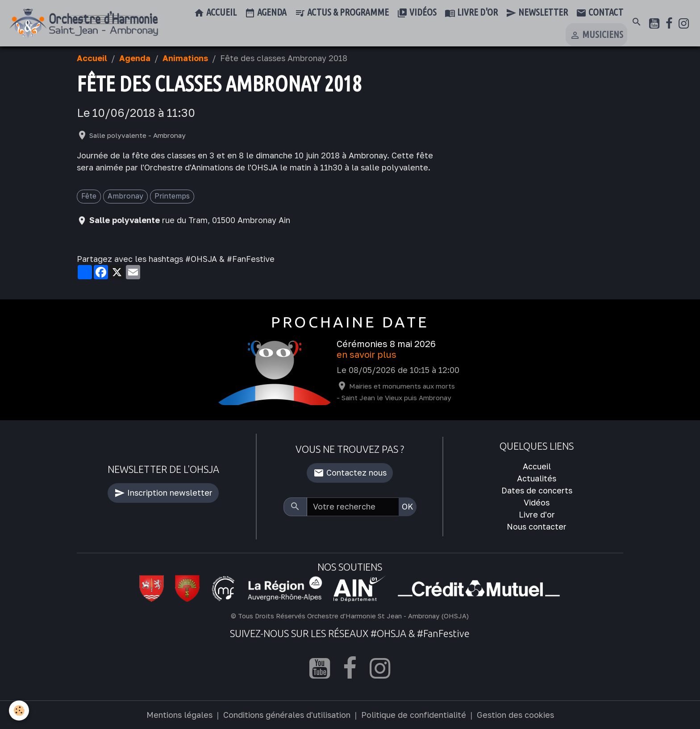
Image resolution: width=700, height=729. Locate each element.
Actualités (537, 478)
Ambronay (125, 196)
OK (408, 506)
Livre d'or (471, 13)
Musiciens (596, 35)
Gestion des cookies (515, 715)
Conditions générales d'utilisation (287, 715)
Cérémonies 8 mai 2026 (386, 344)
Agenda (266, 13)
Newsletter (537, 13)
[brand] (84, 24)
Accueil (215, 13)
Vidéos (417, 13)
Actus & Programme (342, 13)
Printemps (172, 196)
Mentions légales (179, 715)
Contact (600, 13)
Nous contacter (537, 526)
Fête (89, 196)
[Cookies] (19, 710)
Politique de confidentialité (414, 715)
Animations (185, 58)
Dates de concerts (537, 490)
